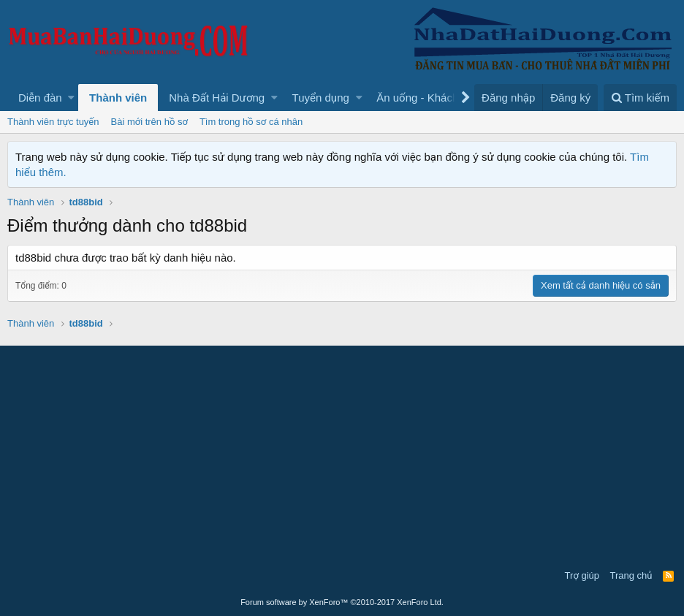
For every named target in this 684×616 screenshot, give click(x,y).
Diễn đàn (40, 98)
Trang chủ (631, 575)
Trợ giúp (582, 575)
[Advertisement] (342, 455)
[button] (71, 98)
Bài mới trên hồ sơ (149, 122)
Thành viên (118, 98)
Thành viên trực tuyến (53, 122)
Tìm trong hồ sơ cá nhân (251, 122)
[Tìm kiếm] (640, 98)
